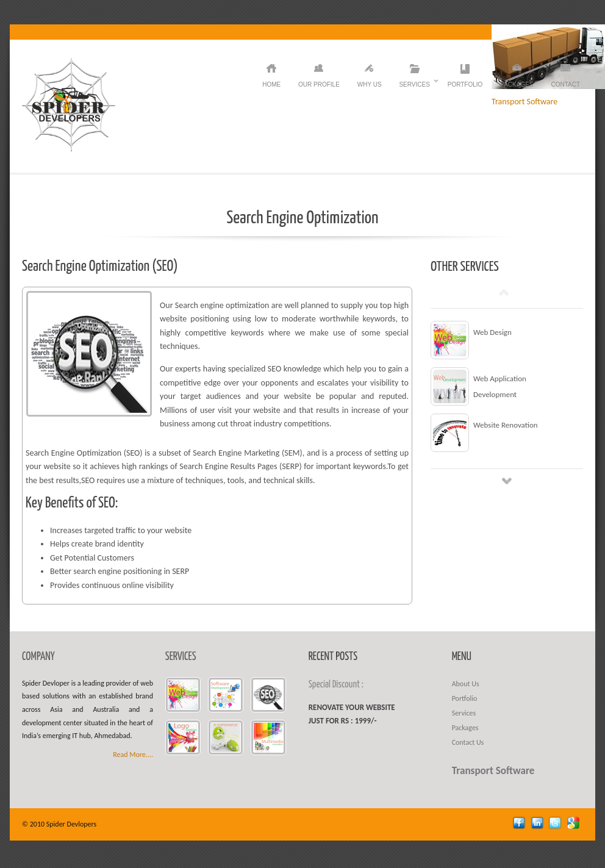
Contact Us (468, 742)
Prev (504, 292)
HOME (271, 84)
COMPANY (38, 657)
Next (507, 481)
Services (414, 84)
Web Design (492, 332)
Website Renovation (506, 425)
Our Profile (319, 84)
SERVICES (181, 657)
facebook (521, 824)
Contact (565, 84)
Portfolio (465, 84)
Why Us (370, 84)
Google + (575, 824)
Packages (517, 84)
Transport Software (493, 771)
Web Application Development (500, 386)
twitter (557, 824)
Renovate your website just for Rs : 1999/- (352, 714)
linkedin (539, 824)
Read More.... (133, 755)
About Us (466, 684)
